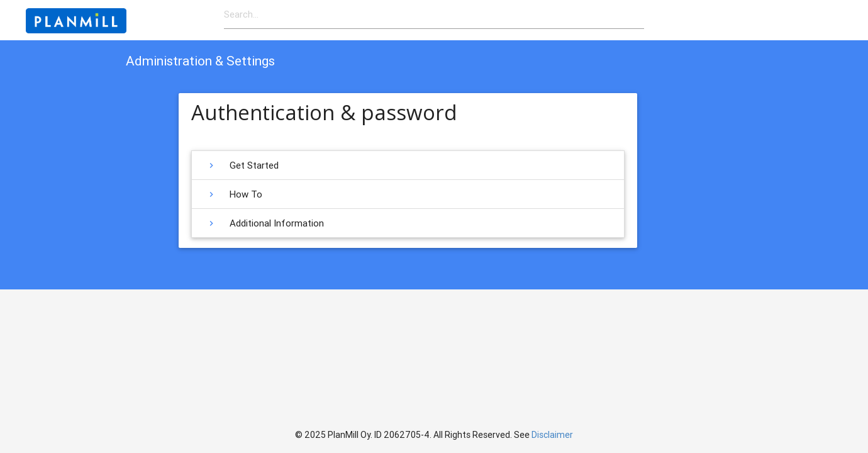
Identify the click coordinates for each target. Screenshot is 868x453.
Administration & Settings (200, 61)
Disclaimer (552, 435)
